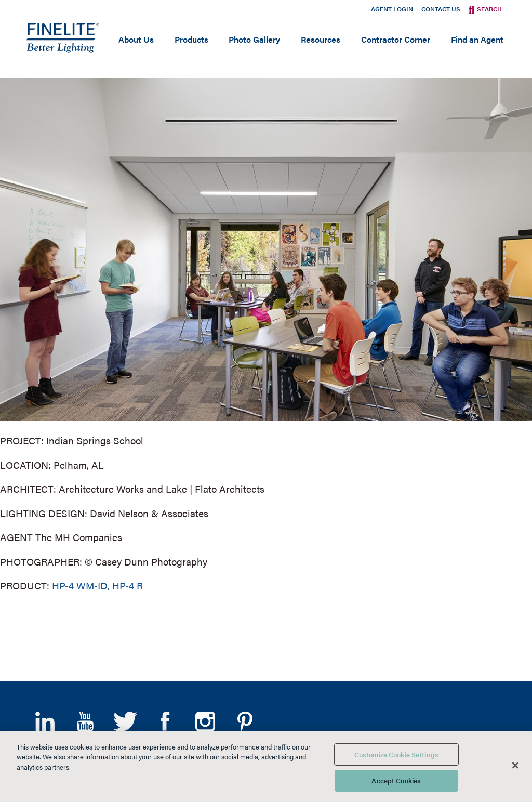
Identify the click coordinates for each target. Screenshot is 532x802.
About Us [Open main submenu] (136, 39)
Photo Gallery (254, 39)
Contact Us (441, 9)
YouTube (85, 721)
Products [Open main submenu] (191, 39)
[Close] (515, 765)
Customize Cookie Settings (396, 754)
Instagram (205, 721)
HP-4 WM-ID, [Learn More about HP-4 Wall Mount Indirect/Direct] (81, 586)
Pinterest (245, 721)
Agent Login (392, 9)
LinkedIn (45, 721)
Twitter (125, 721)
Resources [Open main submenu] (321, 39)
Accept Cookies (396, 780)
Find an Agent (477, 39)
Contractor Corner (396, 39)
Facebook (165, 721)
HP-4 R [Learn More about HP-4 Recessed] (128, 586)
